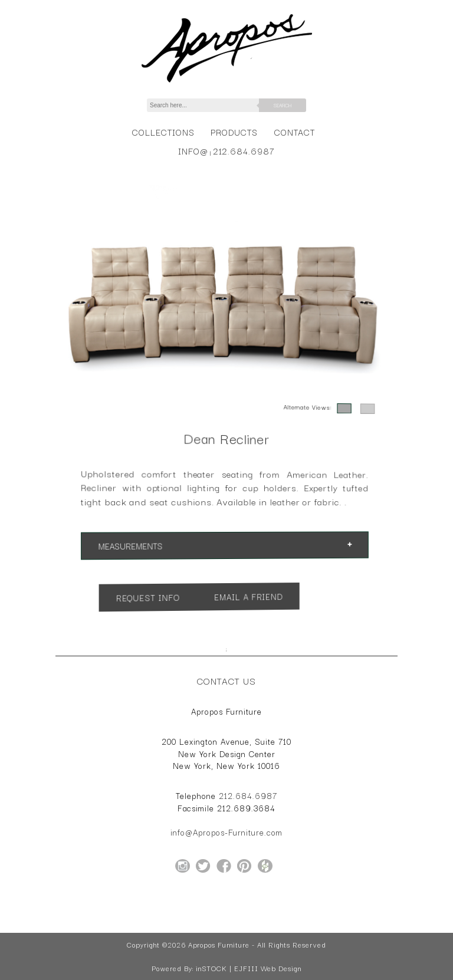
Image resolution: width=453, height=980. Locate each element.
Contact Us (226, 680)
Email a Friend (242, 598)
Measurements (164, 544)
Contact (295, 132)
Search (283, 105)
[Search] (209, 105)
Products (234, 132)
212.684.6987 (244, 151)
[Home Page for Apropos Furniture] (227, 83)
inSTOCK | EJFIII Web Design (249, 968)
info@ (193, 151)
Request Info (175, 594)
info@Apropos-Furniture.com (226, 832)
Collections (163, 132)
